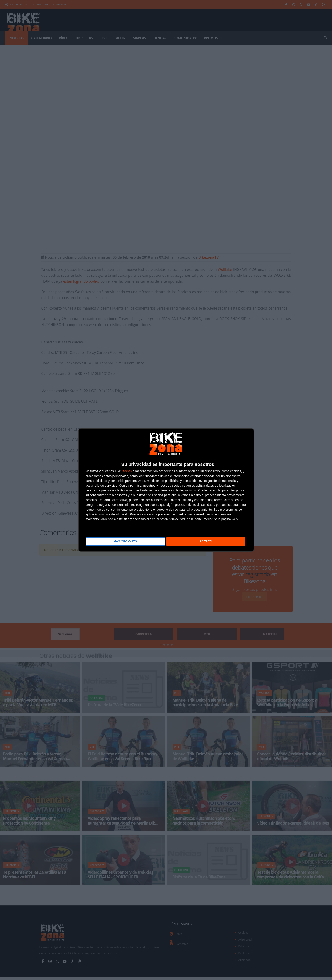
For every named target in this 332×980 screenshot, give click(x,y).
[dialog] (166, 490)
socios (127, 471)
